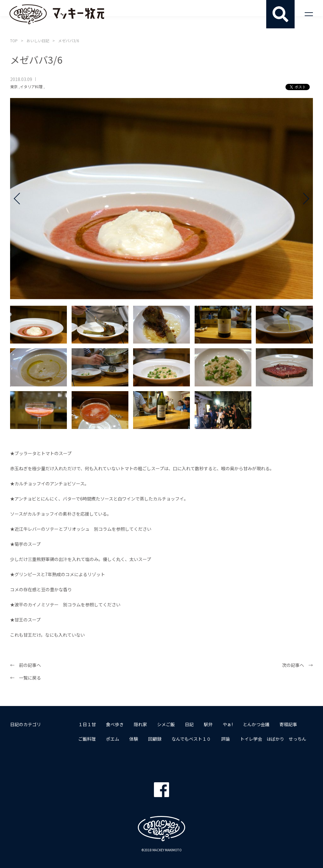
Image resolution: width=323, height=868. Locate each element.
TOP (14, 41)
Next (303, 199)
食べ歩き (115, 724)
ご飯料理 (87, 739)
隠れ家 (140, 724)
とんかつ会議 (256, 724)
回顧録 (155, 739)
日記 (189, 724)
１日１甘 (87, 724)
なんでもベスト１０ (191, 739)
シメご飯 (166, 724)
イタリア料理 (31, 87)
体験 (134, 739)
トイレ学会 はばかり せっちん (273, 739)
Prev (20, 199)
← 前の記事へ (26, 665)
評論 (226, 739)
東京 (14, 87)
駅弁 (208, 724)
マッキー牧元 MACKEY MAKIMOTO (57, 14)
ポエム (113, 739)
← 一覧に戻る (26, 678)
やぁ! (228, 724)
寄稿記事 (288, 724)
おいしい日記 (38, 41)
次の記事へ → (297, 665)
